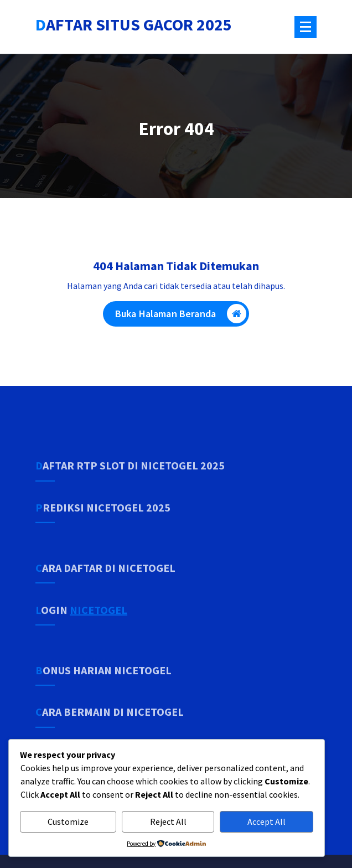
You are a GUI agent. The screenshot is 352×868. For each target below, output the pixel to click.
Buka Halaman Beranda (181, 316)
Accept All (266, 821)
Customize (68, 821)
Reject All (168, 821)
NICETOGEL (99, 629)
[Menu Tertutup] (306, 27)
